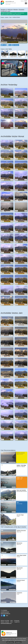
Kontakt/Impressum (5, 612)
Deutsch (22, 1)
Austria (7, 17)
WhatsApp (16, 45)
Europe (2, 17)
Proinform (5, 610)
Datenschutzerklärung (5, 614)
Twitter (4, 616)
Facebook (2, 616)
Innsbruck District (16, 17)
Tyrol (10, 17)
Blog (7, 615)
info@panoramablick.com (6, 623)
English (26, 1)
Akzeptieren (18, 642)
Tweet (4, 45)
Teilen (10, 45)
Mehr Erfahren (10, 642)
